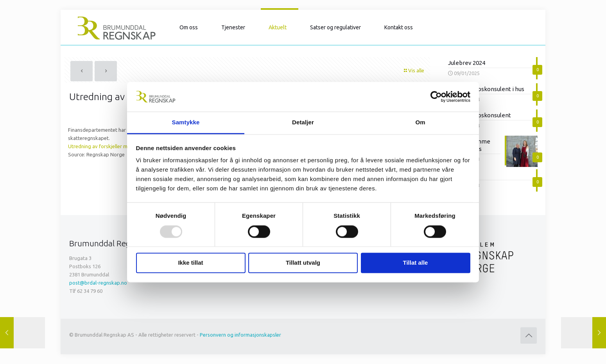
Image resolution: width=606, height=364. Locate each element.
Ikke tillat (190, 263)
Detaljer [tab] (303, 123)
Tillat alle (416, 263)
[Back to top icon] (529, 335)
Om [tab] (420, 123)
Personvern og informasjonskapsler (240, 335)
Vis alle (414, 70)
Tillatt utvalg (303, 263)
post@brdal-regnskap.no (98, 283)
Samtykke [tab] (186, 123)
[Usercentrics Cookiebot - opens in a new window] (436, 97)
